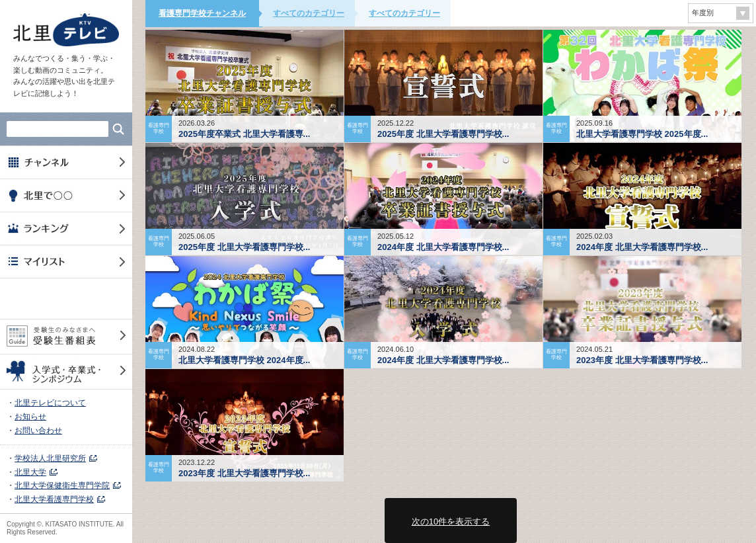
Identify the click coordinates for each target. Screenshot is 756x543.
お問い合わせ (38, 431)
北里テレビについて (50, 403)
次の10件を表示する (451, 522)
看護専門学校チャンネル (202, 13)
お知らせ (30, 417)
